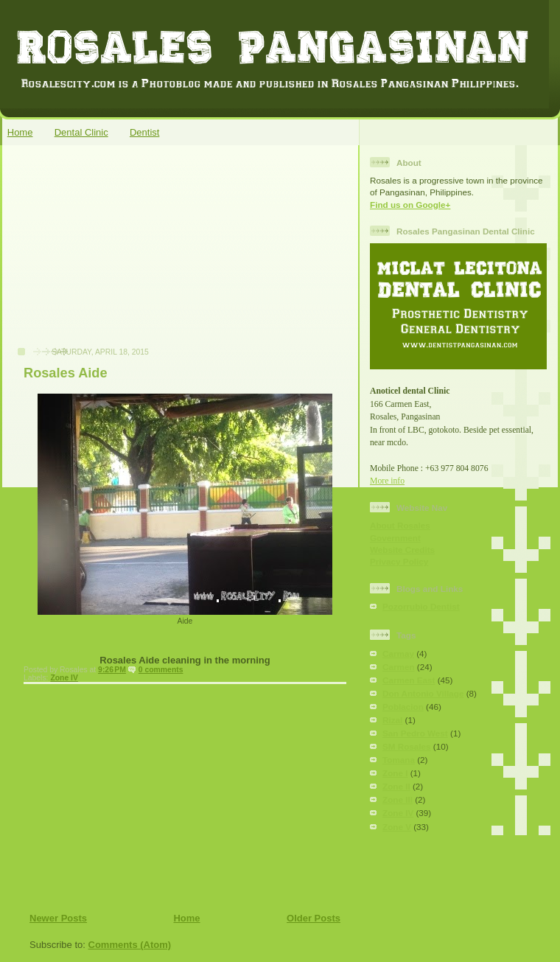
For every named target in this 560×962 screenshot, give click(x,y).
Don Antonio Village (423, 693)
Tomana (399, 760)
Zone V (397, 827)
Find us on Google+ (410, 205)
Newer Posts (58, 918)
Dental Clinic (81, 132)
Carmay (398, 653)
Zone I (395, 773)
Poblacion (403, 707)
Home (20, 132)
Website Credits (402, 550)
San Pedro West (415, 733)
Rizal (392, 720)
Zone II (396, 786)
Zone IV (64, 678)
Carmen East (409, 680)
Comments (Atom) (130, 945)
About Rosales (400, 525)
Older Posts (314, 918)
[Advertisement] (119, 254)
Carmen (399, 667)
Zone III (398, 799)
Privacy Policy (399, 561)
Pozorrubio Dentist (421, 606)
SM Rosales (407, 746)
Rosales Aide (66, 373)
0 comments (161, 670)
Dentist (144, 132)
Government (395, 538)
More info (387, 481)
